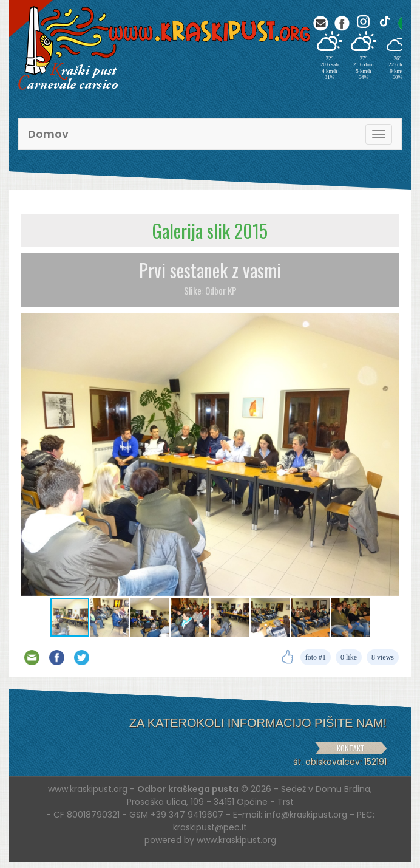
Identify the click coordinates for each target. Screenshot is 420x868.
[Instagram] (363, 22)
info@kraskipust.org (306, 815)
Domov (48, 134)
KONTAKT (351, 748)
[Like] (287, 657)
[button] (388, 324)
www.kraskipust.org (236, 840)
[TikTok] (384, 22)
